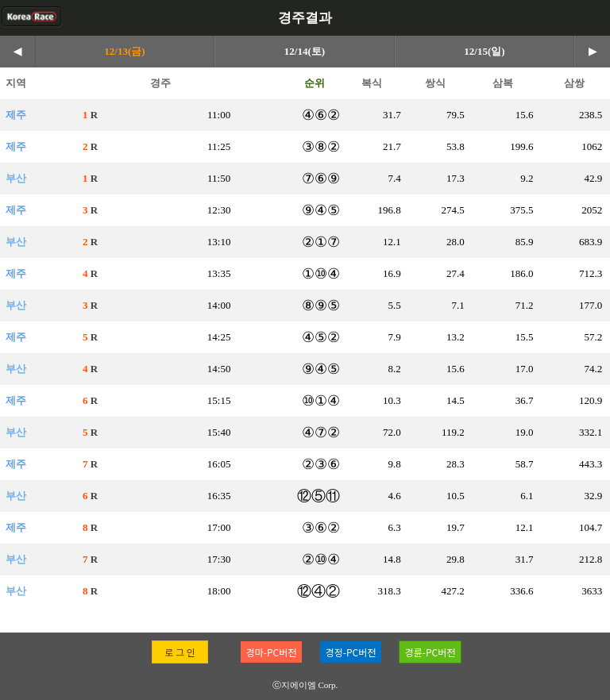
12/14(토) (305, 51)
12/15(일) (484, 51)
